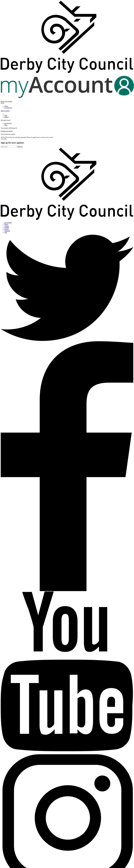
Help (6, 116)
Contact (7, 226)
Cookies (7, 228)
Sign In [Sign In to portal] (6, 117)
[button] (67, 139)
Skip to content (5, 111)
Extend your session (7, 131)
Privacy (7, 229)
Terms (6, 224)
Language (7, 231)
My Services (8, 123)
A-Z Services (8, 101)
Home (2, 101)
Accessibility (8, 223)
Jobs (6, 232)
